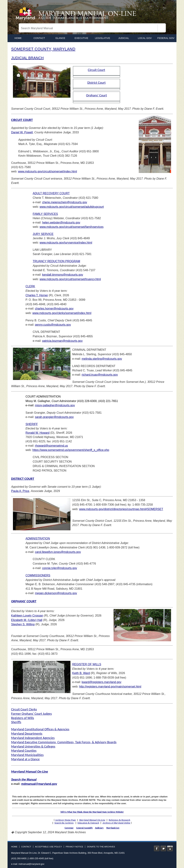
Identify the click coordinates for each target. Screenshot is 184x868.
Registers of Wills (23, 718)
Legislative (103, 38)
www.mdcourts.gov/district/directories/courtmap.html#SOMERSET (121, 509)
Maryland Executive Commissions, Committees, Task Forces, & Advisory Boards (64, 742)
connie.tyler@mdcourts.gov (59, 568)
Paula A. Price (20, 491)
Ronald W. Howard (37, 433)
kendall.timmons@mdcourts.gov (63, 275)
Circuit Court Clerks (24, 709)
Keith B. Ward (81, 673)
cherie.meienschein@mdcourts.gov (65, 202)
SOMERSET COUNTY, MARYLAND (43, 49)
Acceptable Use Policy (49, 847)
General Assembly (84, 828)
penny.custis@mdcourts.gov (53, 325)
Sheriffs (16, 722)
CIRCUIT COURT (22, 120)
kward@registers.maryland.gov (101, 682)
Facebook (157, 848)
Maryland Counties (24, 751)
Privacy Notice (75, 847)
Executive (81, 38)
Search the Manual (24, 780)
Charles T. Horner (37, 295)
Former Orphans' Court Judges (31, 714)
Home (14, 847)
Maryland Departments (27, 734)
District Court (96, 83)
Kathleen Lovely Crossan (27, 616)
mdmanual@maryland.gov (39, 784)
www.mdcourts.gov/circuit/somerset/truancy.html (70, 279)
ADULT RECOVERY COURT (51, 193)
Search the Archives (64, 823)
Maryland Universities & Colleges (33, 746)
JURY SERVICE (43, 234)
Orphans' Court (96, 95)
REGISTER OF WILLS (87, 664)
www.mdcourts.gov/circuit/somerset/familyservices (72, 227)
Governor (69, 828)
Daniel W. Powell (22, 132)
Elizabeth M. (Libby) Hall (27, 620)
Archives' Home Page (66, 820)
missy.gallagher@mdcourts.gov (55, 405)
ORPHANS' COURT (24, 601)
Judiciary (99, 828)
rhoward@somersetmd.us (51, 446)
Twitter (163, 848)
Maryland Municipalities (27, 755)
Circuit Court (96, 70)
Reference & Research (119, 820)
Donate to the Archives (101, 847)
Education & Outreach (88, 823)
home (18, 38)
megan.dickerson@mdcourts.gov (56, 593)
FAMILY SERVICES (45, 214)
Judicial (124, 38)
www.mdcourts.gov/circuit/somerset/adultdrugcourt (72, 207)
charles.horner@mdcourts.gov (54, 309)
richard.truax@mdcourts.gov (100, 375)
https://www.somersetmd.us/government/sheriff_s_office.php (71, 450)
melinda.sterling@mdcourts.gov (102, 359)
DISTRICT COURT (23, 479)
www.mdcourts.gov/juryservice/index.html (66, 243)
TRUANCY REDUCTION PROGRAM (56, 261)
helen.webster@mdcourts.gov (61, 223)
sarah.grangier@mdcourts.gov (54, 417)
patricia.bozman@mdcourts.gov (62, 341)
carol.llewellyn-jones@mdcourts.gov (58, 552)
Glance (60, 38)
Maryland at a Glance (25, 759)
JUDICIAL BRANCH (27, 58)
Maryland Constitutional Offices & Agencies (40, 729)
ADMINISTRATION (38, 538)
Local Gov (145, 38)
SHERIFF (32, 424)
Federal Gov (166, 38)
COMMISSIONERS (38, 575)
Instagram (170, 848)
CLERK (30, 286)
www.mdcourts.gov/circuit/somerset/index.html (47, 171)
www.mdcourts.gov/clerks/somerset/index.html (62, 313)
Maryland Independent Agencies (33, 738)
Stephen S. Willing (23, 624)
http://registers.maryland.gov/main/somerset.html (110, 687)
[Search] (162, 28)
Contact (39, 38)
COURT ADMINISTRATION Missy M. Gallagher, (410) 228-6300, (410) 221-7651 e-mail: (72, 401)
